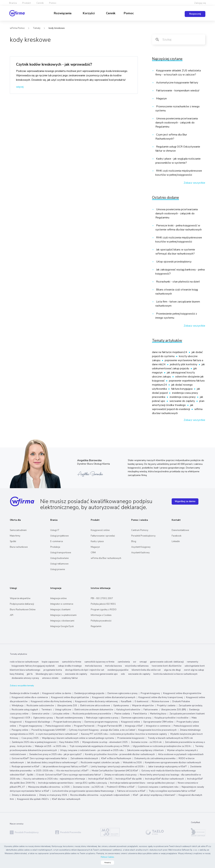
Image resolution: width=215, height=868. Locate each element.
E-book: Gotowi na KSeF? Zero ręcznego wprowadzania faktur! (69, 775)
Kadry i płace (97, 541)
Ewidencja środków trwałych (24, 693)
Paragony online (20, 730)
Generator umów (41, 714)
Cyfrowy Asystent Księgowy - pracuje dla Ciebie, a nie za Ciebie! (102, 730)
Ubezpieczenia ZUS (67, 706)
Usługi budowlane (59, 558)
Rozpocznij (195, 14)
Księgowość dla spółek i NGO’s (33, 799)
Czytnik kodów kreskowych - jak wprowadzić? (54, 64)
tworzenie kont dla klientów (167, 666)
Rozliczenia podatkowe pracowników (92, 714)
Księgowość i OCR (21, 718)
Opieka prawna (121, 706)
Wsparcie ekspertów (20, 598)
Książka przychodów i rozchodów (171, 718)
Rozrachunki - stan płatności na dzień (178, 282)
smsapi (143, 662)
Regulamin (96, 626)
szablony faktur (70, 678)
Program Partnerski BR (110, 726)
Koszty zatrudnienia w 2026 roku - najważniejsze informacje (54, 779)
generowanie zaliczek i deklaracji (167, 662)
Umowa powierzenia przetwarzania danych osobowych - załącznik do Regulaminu (177, 123)
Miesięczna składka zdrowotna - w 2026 (49, 787)
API (12, 615)
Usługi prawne (58, 569)
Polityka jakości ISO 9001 (103, 604)
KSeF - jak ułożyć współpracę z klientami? (154, 795)
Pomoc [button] (53, 3)
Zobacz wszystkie (194, 183)
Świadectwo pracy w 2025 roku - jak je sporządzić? (56, 754)
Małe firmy (15, 536)
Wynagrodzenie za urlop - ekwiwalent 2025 (105, 742)
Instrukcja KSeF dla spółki (129, 779)
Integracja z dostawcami (62, 621)
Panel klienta (140, 714)
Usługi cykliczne (63, 710)
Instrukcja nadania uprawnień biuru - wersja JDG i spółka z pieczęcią (73, 783)
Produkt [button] (27, 3)
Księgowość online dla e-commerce (30, 697)
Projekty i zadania (166, 706)
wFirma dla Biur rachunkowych (106, 558)
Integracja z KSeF (134, 726)
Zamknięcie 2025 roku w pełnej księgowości (34, 742)
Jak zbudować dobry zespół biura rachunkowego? (52, 763)
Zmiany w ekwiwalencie (24, 795)
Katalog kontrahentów (128, 710)
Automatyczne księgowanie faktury (177, 83)
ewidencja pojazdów (118, 670)
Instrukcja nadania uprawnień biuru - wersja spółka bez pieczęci (142, 783)
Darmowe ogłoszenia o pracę (122, 693)
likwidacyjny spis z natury (49, 674)
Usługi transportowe (61, 553)
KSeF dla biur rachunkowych (66, 799)
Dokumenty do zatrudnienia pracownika (155, 758)
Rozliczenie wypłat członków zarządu (100, 763)
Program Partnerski (84, 726)
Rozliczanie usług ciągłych (25, 710)
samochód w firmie (72, 662)
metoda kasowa (93, 666)
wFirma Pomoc (17, 28)
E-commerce (57, 541)
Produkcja (55, 547)
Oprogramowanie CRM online (158, 722)
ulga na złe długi (172, 670)
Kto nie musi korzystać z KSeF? (73, 771)
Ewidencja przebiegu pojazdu (89, 693)
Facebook (176, 536)
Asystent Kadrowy (140, 553)
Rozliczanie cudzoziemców (40, 706)
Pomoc (129, 13)
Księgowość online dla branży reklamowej (96, 701)
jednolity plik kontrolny (184, 364)
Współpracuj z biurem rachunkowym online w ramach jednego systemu (78, 738)
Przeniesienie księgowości (131, 738)
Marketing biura (158, 714)
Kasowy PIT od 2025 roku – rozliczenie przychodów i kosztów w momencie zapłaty (124, 734)
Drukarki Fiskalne (181, 701)
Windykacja (18, 706)
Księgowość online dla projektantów (70, 697)
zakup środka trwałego (70, 666)
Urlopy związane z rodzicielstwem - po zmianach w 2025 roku (92, 750)
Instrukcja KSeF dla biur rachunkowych (164, 779)
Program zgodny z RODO (104, 610)
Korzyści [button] (89, 13)
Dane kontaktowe (180, 530)
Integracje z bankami (60, 610)
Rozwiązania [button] (63, 13)
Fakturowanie (151, 710)
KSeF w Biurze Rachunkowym (116, 758)
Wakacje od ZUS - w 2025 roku (50, 746)
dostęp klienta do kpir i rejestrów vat (85, 670)
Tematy (37, 28)
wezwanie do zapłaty (182, 401)
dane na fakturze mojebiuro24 (170, 352)
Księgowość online (100, 530)
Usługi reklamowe (59, 564)
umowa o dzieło (50, 678)
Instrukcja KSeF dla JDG (100, 779)
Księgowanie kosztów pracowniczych (157, 730)
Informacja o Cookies (101, 615)
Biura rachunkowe (19, 547)
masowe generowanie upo (104, 674)
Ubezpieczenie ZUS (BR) (174, 710)
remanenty (193, 662)
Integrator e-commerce (62, 604)
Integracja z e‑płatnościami (63, 615)
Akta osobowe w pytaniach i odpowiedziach (181, 754)
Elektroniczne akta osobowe (95, 706)
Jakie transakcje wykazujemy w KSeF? (168, 767)
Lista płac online (61, 714)
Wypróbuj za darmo (185, 501)
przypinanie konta (53, 670)
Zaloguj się (200, 3)
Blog (134, 541)
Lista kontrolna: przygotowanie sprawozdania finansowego (83, 791)
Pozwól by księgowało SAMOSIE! (49, 730)
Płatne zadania (122, 714)
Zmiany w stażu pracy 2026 (53, 795)
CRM (93, 553)
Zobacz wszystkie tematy (22, 686)
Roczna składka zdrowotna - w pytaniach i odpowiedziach (100, 795)
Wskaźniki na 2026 (132, 763)
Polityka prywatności (101, 621)
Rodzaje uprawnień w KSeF (26, 767)
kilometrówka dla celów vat (146, 670)
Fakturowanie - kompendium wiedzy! (177, 91)
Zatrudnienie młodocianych (84, 758)
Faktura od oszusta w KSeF (131, 791)
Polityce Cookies (107, 857)
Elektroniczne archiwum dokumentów (94, 710)
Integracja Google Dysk (62, 626)
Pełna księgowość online (58, 726)
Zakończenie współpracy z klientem (145, 750)
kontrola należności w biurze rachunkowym (175, 674)
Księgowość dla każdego (38, 722)
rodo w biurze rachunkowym (24, 662)
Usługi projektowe (59, 536)
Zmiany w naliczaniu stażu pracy (120, 775)
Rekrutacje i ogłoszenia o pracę (103, 718)
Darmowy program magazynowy (101, 722)
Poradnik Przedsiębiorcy (143, 536)
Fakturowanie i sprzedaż (103, 536)
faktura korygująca (182, 389)
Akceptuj (107, 863)
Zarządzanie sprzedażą (190, 706)
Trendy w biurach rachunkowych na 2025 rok (170, 738)
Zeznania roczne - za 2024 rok (146, 742)
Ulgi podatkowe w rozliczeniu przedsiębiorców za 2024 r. (162, 746)
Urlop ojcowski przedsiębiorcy (173, 262)
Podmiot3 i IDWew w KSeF (121, 787)
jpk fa (30, 674)
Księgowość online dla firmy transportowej (161, 697)
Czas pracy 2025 (30, 738)
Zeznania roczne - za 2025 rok (88, 787)
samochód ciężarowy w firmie (99, 662)
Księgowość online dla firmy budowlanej (51, 701)
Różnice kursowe (160, 701)
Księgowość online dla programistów (182, 693)
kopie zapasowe (50, 662)
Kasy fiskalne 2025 (69, 742)
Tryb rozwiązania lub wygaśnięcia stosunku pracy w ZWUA (99, 746)
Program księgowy (150, 693)
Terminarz (47, 710)
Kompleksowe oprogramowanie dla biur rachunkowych (173, 763)
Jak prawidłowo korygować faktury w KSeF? (65, 767)
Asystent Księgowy (141, 547)
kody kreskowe (57, 28)
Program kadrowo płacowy (67, 722)
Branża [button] (13, 3)
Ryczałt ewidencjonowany (69, 718)
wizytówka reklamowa (137, 666)
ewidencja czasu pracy (183, 397)
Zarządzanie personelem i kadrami (187, 714)
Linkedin (176, 541)
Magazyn (161, 99)
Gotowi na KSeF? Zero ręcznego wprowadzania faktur (39, 758)
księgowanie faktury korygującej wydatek (33, 666)
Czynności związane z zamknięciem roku (158, 787)
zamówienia (124, 662)
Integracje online (58, 598)
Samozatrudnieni (18, 530)
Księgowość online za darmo (57, 693)
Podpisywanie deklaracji (22, 604)
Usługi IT (55, 530)
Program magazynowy (31, 726)
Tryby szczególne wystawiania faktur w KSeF (172, 791)
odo (123, 674)
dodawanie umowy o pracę (25, 678)
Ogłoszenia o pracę (43, 718)
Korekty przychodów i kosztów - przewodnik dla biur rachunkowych (120, 754)
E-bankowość (142, 701)
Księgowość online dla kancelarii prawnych (114, 697)
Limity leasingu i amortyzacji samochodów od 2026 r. (118, 767)
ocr (135, 662)
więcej (20, 87)
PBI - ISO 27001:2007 (102, 598)
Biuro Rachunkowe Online (23, 610)
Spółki (13, 541)
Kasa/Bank (126, 701)
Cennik (40, 3)
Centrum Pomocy (140, 530)
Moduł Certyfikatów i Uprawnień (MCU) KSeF (115, 771)
